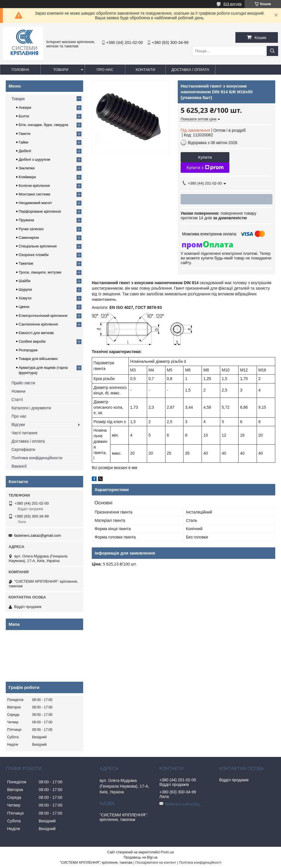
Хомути (25, 298)
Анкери (25, 107)
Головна (20, 70)
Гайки (24, 142)
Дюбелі (25, 151)
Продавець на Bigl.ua (140, 857)
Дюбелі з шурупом (34, 159)
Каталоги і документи (31, 408)
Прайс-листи (23, 383)
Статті (17, 400)
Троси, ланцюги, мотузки (40, 272)
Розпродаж (28, 350)
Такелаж (26, 263)
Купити (205, 157)
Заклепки (27, 168)
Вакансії (19, 466)
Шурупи (25, 289)
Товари (61, 70)
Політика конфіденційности (37, 458)
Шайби (25, 281)
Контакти (145, 70)
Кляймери (27, 177)
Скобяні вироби (32, 341)
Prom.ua (167, 852)
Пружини (26, 220)
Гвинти (25, 134)
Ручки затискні (31, 229)
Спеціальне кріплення (38, 246)
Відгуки (18, 425)
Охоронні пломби (34, 255)
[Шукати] (272, 51)
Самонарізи (29, 238)
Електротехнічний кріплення (43, 316)
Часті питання (24, 433)
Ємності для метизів (36, 333)
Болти (24, 116)
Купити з (205, 168)
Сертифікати (23, 449)
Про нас (105, 70)
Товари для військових (38, 359)
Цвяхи (24, 307)
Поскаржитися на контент (156, 863)
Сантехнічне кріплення (38, 324)
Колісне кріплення (34, 186)
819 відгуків (233, 4)
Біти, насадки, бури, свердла (43, 125)
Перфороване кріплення (40, 211)
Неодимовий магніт (35, 203)
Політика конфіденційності (200, 863)
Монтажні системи (34, 194)
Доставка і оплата (190, 70)
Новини (18, 391)
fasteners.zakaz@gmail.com (37, 535)
